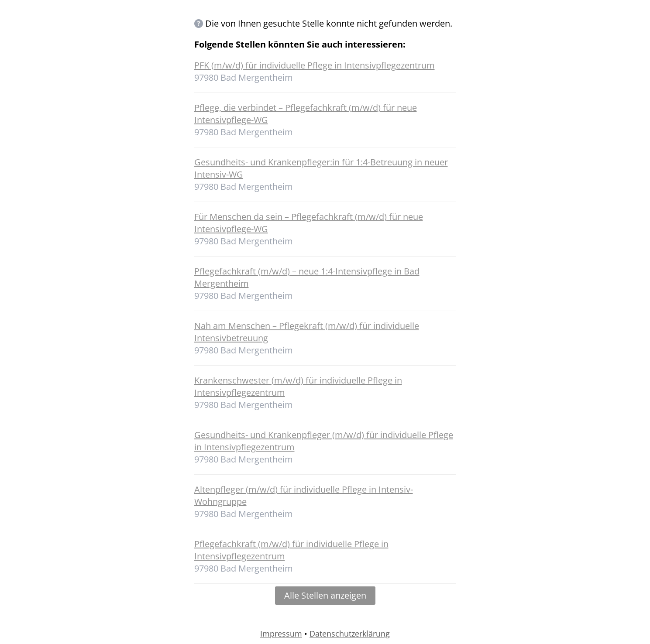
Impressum (281, 634)
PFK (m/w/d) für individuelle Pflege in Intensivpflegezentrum (315, 65)
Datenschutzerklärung (350, 634)
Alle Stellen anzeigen (325, 595)
